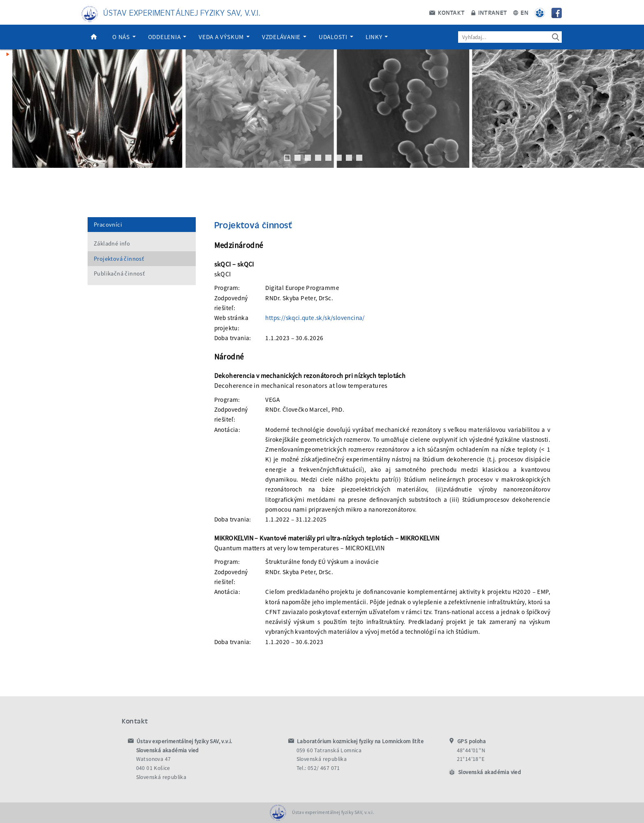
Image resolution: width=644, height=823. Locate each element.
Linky (377, 37)
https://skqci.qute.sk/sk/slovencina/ (315, 318)
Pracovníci (108, 225)
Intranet (489, 12)
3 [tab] (308, 158)
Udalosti (336, 37)
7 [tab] (349, 158)
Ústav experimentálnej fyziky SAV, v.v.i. (182, 12)
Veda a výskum (224, 37)
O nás (124, 37)
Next (634, 109)
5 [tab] (328, 158)
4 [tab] (318, 158)
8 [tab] (359, 158)
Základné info (112, 243)
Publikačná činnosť (119, 274)
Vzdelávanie (284, 37)
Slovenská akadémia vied (490, 772)
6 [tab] (339, 158)
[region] (322, 117)
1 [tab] (287, 158)
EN (521, 12)
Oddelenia (167, 37)
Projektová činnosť (119, 259)
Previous (10, 109)
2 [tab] (298, 158)
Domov (94, 37)
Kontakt (447, 12)
